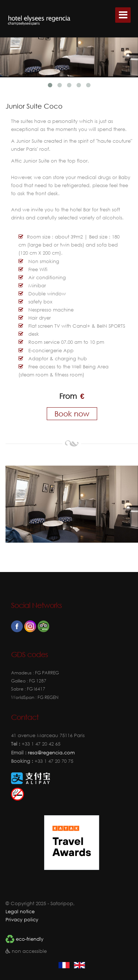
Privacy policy (22, 920)
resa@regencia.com (51, 753)
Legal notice (20, 912)
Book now (72, 414)
